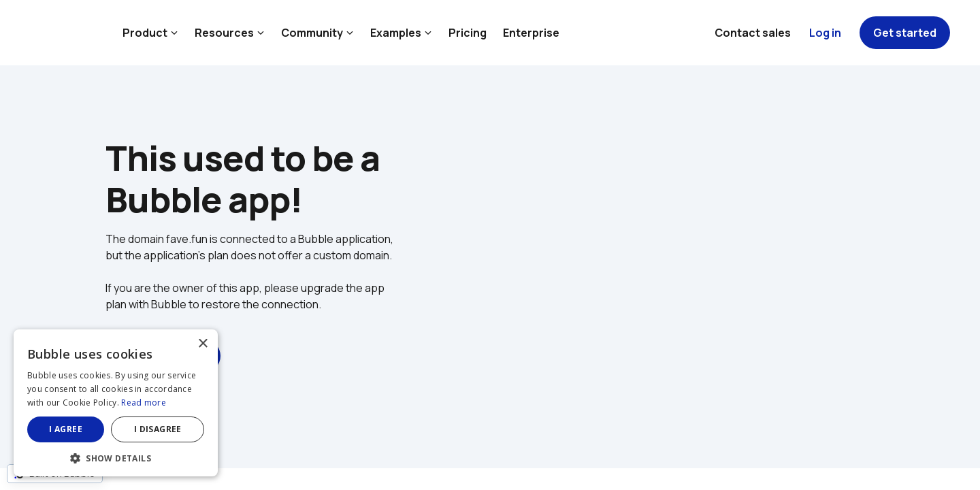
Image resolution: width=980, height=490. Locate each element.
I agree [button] (66, 429)
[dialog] (116, 403)
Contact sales (753, 33)
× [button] (202, 344)
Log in (825, 33)
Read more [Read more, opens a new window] (144, 403)
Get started (905, 33)
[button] (116, 457)
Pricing (468, 33)
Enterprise (531, 33)
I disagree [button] (158, 429)
